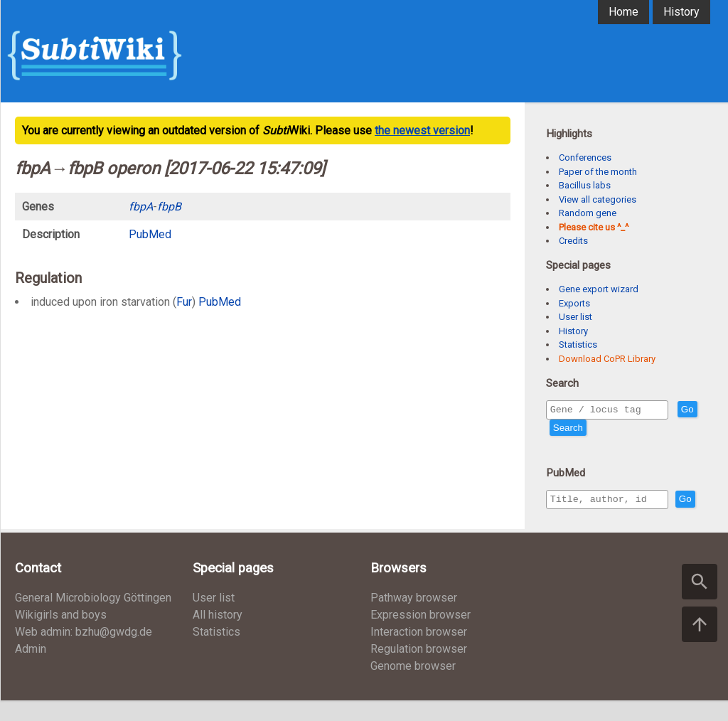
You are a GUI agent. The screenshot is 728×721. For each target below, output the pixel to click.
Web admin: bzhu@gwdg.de (84, 652)
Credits (573, 241)
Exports (574, 303)
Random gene (588, 213)
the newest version (422, 130)
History (681, 12)
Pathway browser (414, 618)
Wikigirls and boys (61, 635)
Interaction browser (419, 652)
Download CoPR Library (607, 359)
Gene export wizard (599, 289)
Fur (184, 302)
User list (576, 317)
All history (218, 635)
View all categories (598, 199)
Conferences (585, 157)
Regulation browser (419, 669)
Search (594, 430)
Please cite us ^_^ (594, 227)
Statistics (578, 345)
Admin (31, 669)
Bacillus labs (585, 185)
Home (623, 12)
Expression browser (421, 635)
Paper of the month (598, 172)
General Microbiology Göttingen (93, 618)
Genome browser (413, 687)
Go (560, 430)
